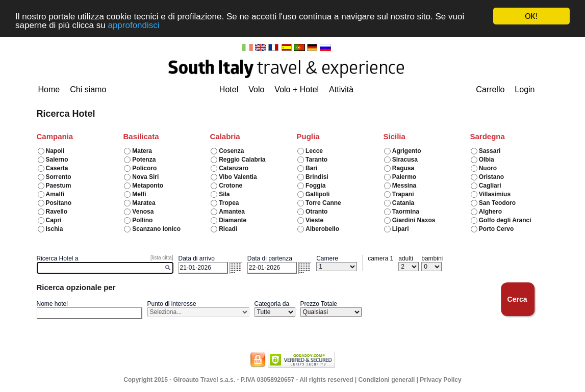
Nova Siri (145, 177)
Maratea (144, 203)
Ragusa (403, 168)
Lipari (401, 229)
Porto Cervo (497, 229)
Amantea (232, 212)
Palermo (404, 177)
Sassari (490, 151)
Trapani (403, 194)
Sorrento (59, 177)
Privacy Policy (440, 380)
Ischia (55, 229)
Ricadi (228, 229)
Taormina (406, 212)
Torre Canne (323, 203)
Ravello (57, 212)
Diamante (233, 220)
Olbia (487, 160)
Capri (54, 220)
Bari (311, 168)
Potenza (144, 160)
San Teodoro (497, 203)
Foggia (315, 186)
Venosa (143, 212)
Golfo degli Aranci (505, 220)
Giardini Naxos (414, 220)
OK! (531, 16)
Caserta (57, 168)
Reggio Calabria (242, 160)
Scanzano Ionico (156, 229)
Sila (224, 194)
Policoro (144, 168)
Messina (404, 186)
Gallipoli (317, 194)
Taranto (316, 160)
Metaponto (148, 186)
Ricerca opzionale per (76, 287)
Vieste (314, 220)
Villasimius (495, 194)
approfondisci (133, 25)
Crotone (231, 186)
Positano (59, 203)
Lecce (314, 151)
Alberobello (322, 229)
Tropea (229, 203)
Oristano (491, 177)
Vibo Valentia (238, 177)
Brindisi (317, 177)
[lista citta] (162, 258)
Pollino (142, 220)
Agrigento (407, 151)
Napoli (55, 151)
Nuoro (488, 168)
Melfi (139, 194)
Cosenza (231, 151)
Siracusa (405, 160)
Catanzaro (234, 168)
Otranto (316, 212)
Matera (142, 151)
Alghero (490, 212)
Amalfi (55, 194)
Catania (403, 203)
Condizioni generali (387, 380)
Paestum (59, 186)
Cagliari (490, 186)
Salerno (57, 160)
